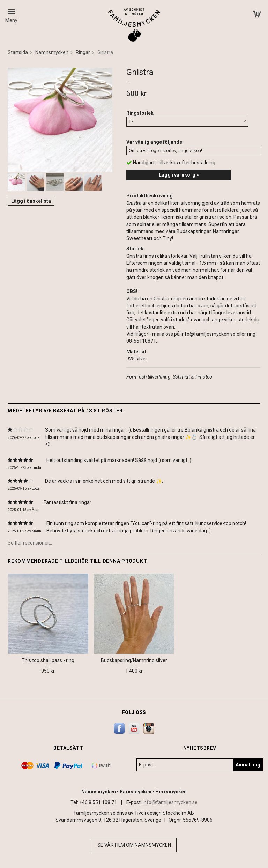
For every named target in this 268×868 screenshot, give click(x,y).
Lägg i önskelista (31, 201)
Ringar (83, 52)
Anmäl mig (248, 765)
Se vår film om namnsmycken (134, 845)
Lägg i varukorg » (179, 175)
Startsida (18, 52)
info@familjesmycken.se (170, 802)
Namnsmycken (52, 52)
